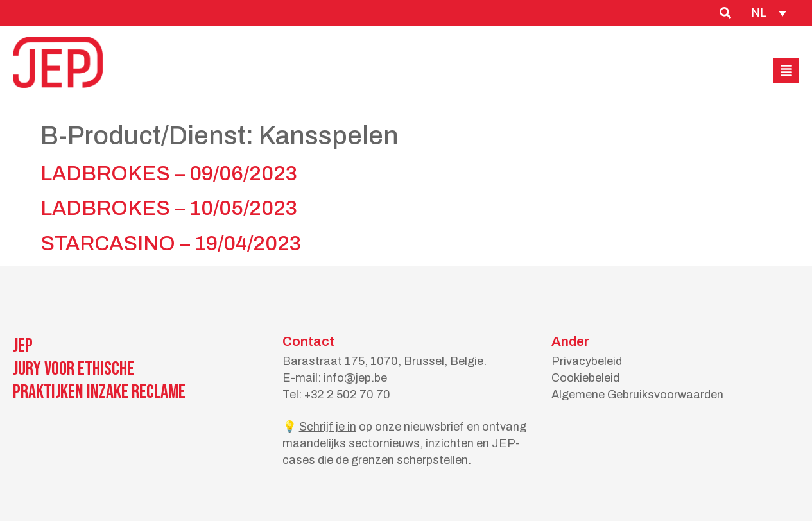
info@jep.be (355, 378)
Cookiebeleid (585, 378)
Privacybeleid (587, 361)
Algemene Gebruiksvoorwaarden (637, 395)
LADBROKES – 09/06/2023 (169, 174)
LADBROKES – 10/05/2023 (169, 208)
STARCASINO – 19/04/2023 (171, 243)
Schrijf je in (328, 427)
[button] (786, 71)
